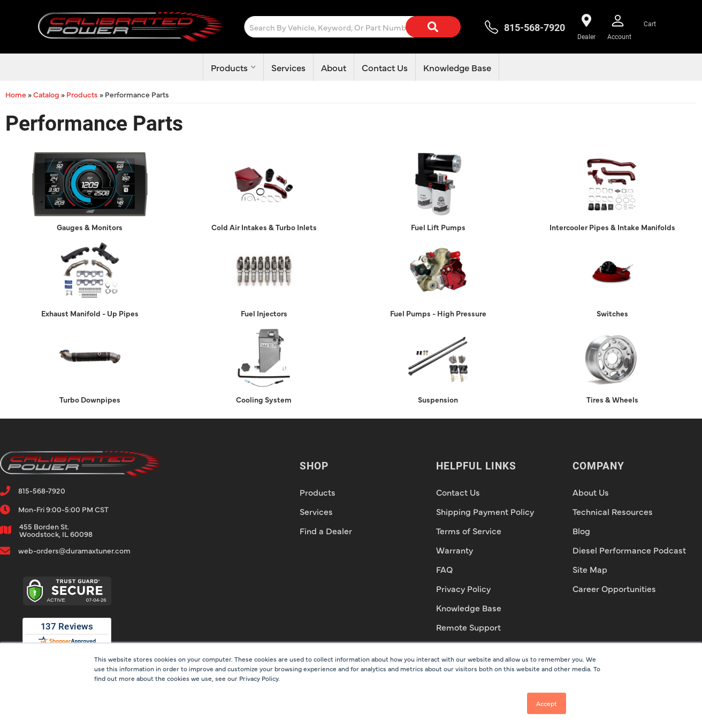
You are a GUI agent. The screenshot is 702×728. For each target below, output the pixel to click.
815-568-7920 (42, 490)
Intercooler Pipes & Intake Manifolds (612, 227)
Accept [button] (547, 703)
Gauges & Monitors (90, 227)
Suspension (438, 399)
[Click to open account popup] (619, 27)
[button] (361, 27)
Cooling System (264, 399)
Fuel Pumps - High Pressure (438, 313)
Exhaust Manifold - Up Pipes (90, 313)
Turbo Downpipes (90, 399)
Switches (612, 313)
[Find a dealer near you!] (586, 27)
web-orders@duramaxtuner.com (74, 550)
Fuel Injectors (264, 313)
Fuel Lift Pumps (438, 227)
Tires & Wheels (612, 399)
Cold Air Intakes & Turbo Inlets (264, 227)
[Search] (433, 27)
